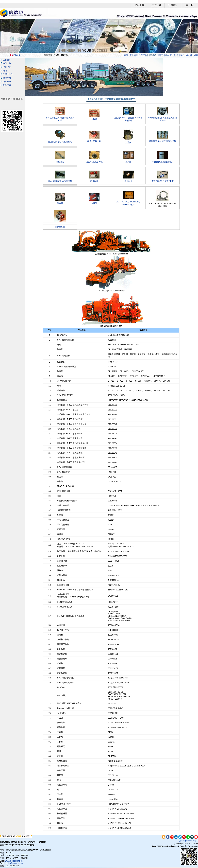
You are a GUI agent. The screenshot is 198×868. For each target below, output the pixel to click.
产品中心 (143, 55)
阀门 (5, 71)
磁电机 (60, 203)
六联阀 (94, 119)
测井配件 (94, 181)
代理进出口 (8, 74)
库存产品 (162, 55)
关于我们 (134, 55)
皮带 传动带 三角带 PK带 (163, 181)
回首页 (17, 55)
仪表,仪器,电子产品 (94, 162)
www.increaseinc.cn (14, 861)
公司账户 (7, 82)
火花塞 (94, 203)
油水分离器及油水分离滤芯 (60, 181)
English (190, 55)
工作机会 (172, 55)
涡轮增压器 (60, 227)
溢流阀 (128, 142)
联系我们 (181, 55)
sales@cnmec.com (15, 863)
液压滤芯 (60, 162)
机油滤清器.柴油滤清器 (162, 162)
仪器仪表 (7, 67)
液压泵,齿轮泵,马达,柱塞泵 (60, 142)
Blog (196, 55)
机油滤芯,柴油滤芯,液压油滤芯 (163, 141)
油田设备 (7, 63)
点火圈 (128, 162)
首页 (126, 55)
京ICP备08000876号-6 (189, 841)
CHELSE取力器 (94, 141)
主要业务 (7, 60)
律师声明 (7, 78)
